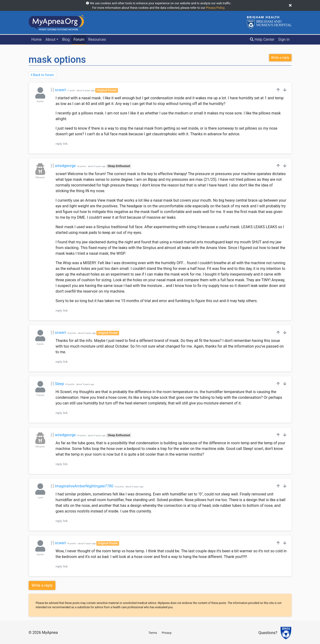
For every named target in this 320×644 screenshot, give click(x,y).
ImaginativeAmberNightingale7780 (84, 486)
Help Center (262, 39)
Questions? (268, 633)
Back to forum (42, 75)
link (65, 144)
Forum (79, 39)
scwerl (60, 90)
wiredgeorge (65, 166)
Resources (97, 39)
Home (36, 39)
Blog (66, 39)
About (51, 39)
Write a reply (42, 585)
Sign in (284, 39)
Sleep (59, 384)
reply (59, 144)
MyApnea (50, 633)
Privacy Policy (215, 8)
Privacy (167, 633)
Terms (153, 633)
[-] (52, 90)
